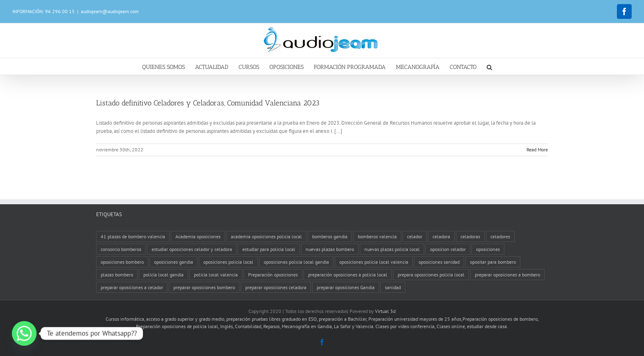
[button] (489, 66)
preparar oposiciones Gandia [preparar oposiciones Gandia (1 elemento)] (346, 287)
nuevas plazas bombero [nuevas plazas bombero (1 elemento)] (330, 249)
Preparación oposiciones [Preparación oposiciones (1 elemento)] (273, 275)
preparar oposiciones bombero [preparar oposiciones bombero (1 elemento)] (204, 287)
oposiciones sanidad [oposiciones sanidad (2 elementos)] (439, 262)
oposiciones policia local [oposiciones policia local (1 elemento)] (228, 262)
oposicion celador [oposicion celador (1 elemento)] (448, 249)
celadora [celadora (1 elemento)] (441, 236)
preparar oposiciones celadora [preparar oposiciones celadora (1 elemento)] (276, 287)
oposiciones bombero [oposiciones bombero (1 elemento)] (122, 262)
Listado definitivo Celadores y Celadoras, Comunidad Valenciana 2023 (208, 103)
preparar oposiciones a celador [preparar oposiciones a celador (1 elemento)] (132, 287)
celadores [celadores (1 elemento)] (500, 236)
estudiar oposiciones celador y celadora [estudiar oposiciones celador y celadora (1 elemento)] (192, 249)
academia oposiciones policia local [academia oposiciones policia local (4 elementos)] (266, 236)
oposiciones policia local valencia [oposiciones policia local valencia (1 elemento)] (374, 262)
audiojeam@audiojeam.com (110, 11)
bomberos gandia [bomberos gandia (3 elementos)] (330, 236)
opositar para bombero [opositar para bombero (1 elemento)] (493, 262)
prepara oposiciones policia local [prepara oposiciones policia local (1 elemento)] (431, 275)
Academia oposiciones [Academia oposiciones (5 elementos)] (198, 236)
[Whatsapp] (24, 333)
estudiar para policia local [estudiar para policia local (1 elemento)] (269, 249)
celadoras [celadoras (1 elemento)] (470, 236)
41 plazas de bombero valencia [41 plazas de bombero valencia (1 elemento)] (133, 236)
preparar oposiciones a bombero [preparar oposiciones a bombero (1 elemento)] (507, 275)
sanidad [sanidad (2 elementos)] (393, 287)
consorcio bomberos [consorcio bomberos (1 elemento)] (121, 249)
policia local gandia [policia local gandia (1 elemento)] (163, 275)
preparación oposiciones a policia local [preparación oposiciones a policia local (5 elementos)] (348, 275)
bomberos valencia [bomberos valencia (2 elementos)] (377, 236)
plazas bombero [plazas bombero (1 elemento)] (117, 275)
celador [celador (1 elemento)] (415, 236)
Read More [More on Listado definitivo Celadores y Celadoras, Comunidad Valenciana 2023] (537, 149)
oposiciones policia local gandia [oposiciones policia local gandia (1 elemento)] (296, 262)
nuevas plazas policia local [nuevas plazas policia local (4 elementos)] (392, 249)
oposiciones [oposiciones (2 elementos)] (488, 249)
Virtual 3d (385, 311)
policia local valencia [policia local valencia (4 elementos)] (216, 275)
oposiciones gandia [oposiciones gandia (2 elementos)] (174, 262)
